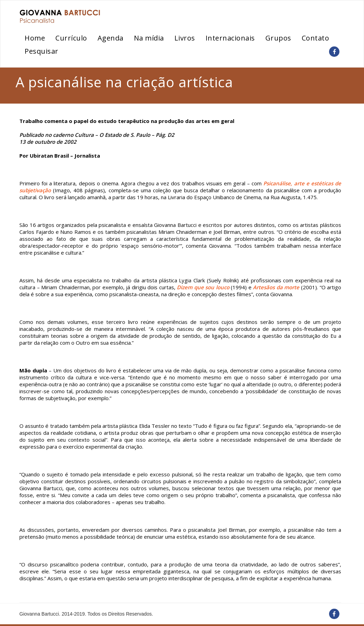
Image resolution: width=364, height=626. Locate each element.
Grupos (278, 38)
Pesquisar (42, 51)
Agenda (111, 38)
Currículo (71, 38)
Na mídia (149, 38)
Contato (316, 38)
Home (35, 38)
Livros (185, 38)
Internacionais (230, 38)
